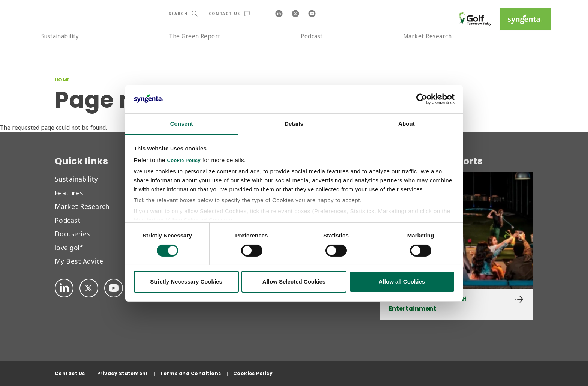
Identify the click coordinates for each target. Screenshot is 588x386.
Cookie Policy (184, 161)
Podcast (312, 36)
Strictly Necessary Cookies (186, 282)
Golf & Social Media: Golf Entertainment (427, 304)
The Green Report (195, 36)
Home (62, 80)
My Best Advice (79, 261)
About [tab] (406, 124)
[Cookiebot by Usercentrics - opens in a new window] (422, 99)
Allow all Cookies (402, 282)
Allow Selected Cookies (294, 282)
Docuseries (72, 234)
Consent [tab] (182, 124)
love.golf (69, 247)
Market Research (427, 36)
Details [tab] (294, 124)
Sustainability (60, 36)
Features (69, 193)
